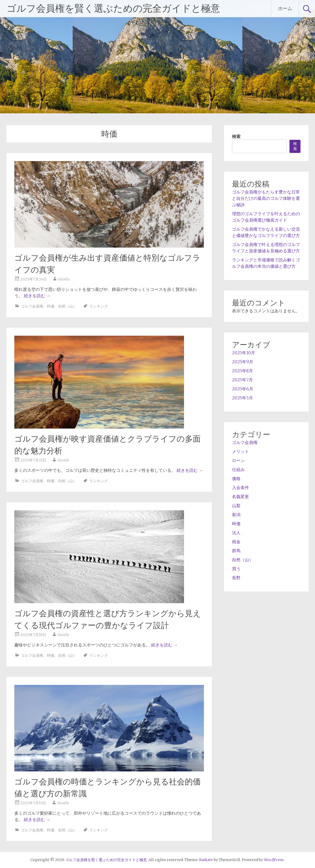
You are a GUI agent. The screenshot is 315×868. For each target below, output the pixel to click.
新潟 (236, 515)
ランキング (99, 306)
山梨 (236, 506)
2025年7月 (242, 380)
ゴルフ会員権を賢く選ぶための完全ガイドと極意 (113, 8)
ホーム (285, 8)
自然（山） (67, 306)
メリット (240, 451)
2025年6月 (243, 389)
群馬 (236, 551)
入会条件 (240, 487)
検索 (236, 136)
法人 (236, 533)
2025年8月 (242, 371)
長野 (236, 578)
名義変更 (240, 496)
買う (236, 569)
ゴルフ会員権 (32, 306)
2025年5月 (242, 398)
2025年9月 (243, 362)
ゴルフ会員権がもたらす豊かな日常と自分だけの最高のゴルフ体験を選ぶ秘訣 (266, 198)
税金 (236, 542)
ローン (238, 460)
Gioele (64, 279)
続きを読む (37, 296)
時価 (51, 306)
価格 (236, 478)
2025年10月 (244, 353)
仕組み (238, 469)
